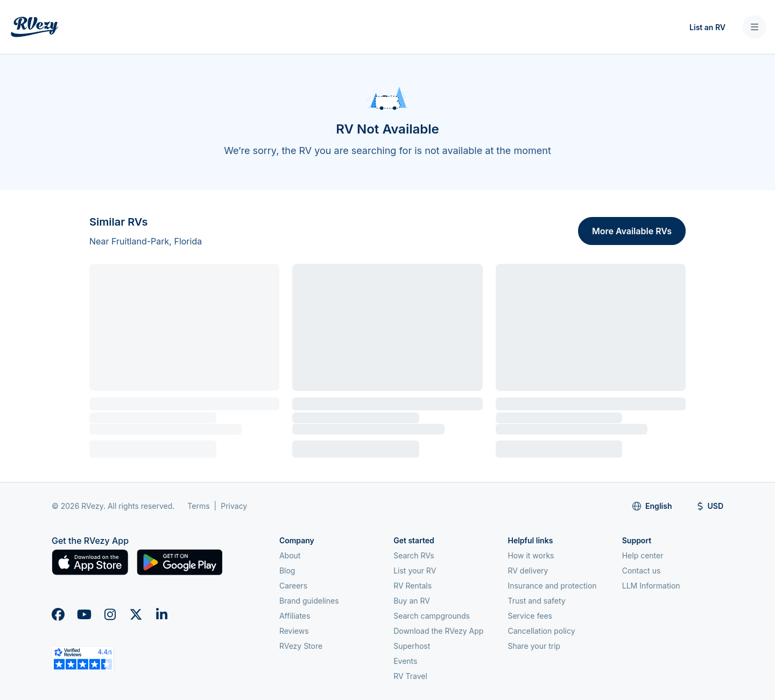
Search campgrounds (432, 616)
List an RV (707, 27)
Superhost (412, 646)
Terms (198, 506)
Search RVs (414, 555)
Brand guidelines (309, 601)
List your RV (415, 570)
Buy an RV (412, 601)
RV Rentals (413, 586)
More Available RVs (632, 231)
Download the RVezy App (438, 631)
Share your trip (534, 646)
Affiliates (295, 616)
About (290, 555)
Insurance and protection (552, 586)
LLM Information (651, 586)
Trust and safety (536, 601)
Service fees (530, 616)
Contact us (642, 570)
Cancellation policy (541, 631)
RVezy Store (301, 646)
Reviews (294, 631)
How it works (531, 555)
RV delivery (528, 570)
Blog (287, 570)
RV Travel (410, 676)
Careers (293, 586)
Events (405, 661)
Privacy (234, 506)
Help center (643, 555)
